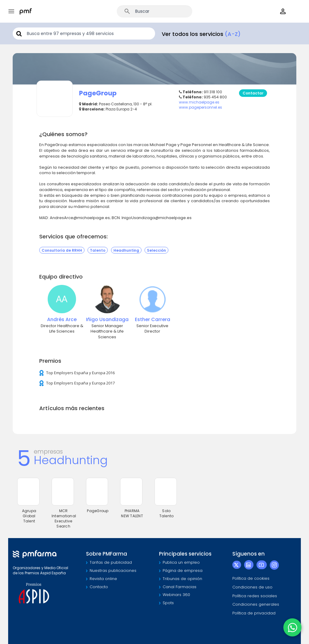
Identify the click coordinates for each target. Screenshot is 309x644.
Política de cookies (251, 578)
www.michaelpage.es (199, 102)
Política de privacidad (254, 613)
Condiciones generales (256, 604)
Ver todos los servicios (201, 34)
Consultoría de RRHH (62, 250)
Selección (156, 250)
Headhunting (126, 250)
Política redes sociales (255, 596)
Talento (98, 250)
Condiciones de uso (252, 587)
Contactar (253, 93)
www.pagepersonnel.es (201, 107)
